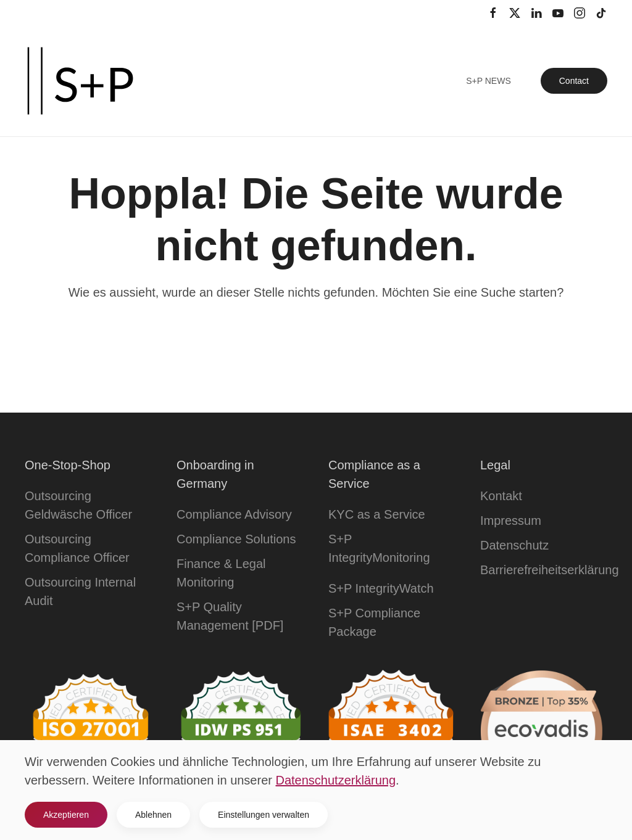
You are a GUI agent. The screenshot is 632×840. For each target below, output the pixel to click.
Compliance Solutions (236, 539)
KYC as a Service (377, 514)
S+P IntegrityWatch (381, 588)
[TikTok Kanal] (601, 12)
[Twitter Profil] (515, 12)
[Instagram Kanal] (580, 12)
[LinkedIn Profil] (536, 12)
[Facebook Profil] (493, 12)
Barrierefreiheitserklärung (550, 570)
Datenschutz (514, 545)
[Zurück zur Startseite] (80, 81)
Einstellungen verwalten (264, 815)
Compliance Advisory (234, 514)
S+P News (489, 81)
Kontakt (501, 496)
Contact (574, 81)
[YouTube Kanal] (558, 12)
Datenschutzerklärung (336, 780)
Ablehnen (153, 815)
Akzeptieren (66, 815)
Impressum (511, 521)
